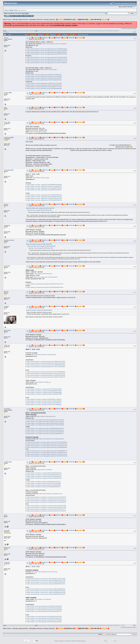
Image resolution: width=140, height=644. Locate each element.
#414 (135, 346)
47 (80, 31)
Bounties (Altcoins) (49, 20)
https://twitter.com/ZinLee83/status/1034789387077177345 (44, 87)
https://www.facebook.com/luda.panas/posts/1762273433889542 (46, 372)
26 (45, 31)
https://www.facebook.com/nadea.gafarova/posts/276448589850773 (47, 451)
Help (12, 16)
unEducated (8, 462)
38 (65, 31)
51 (87, 31)
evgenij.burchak (9, 240)
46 (78, 31)
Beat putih (7, 330)
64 (108, 31)
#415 (135, 409)
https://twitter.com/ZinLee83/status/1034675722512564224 (44, 78)
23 (40, 31)
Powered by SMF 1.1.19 (60, 641)
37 (63, 31)
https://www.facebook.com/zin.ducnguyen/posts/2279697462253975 (47, 54)
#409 (135, 241)
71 (4, 32)
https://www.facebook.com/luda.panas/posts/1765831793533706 (46, 377)
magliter (7, 306)
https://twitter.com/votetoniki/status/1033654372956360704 (44, 618)
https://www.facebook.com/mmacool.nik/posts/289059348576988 (46, 591)
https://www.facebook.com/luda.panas (45, 355)
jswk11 (6, 204)
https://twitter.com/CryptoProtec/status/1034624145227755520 (45, 422)
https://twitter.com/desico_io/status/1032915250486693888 (44, 393)
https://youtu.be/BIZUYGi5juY (38, 132)
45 (77, 31)
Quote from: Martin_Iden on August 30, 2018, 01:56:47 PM (40, 208)
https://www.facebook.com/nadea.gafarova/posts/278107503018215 (47, 456)
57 (97, 31)
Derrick (6, 292)
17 (29, 31)
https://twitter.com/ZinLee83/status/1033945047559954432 (44, 75)
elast (6, 515)
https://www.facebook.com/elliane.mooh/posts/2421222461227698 (47, 506)
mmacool (7, 562)
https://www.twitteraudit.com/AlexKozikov (46, 277)
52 (88, 31)
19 (33, 31)
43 (73, 31)
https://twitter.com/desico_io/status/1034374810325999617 (44, 476)
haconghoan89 (9, 170)
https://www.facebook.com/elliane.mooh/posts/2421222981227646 (47, 507)
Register (26, 16)
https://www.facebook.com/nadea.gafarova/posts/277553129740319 (47, 454)
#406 (135, 171)
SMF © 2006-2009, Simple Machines (76, 641)
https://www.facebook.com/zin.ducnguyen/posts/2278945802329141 (47, 52)
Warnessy (7, 548)
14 (24, 31)
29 (50, 31)
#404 (135, 123)
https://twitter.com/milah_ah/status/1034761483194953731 (44, 403)
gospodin (7, 530)
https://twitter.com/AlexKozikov (43, 274)
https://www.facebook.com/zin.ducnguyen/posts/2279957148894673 (47, 63)
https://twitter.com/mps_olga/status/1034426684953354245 (44, 197)
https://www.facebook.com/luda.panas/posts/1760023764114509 (46, 363)
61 (103, 31)
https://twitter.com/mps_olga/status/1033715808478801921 (44, 195)
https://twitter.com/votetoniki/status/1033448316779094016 (44, 606)
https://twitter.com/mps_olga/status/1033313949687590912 (44, 188)
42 (72, 31)
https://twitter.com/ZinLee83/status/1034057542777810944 (44, 83)
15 (26, 31)
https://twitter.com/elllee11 (45, 470)
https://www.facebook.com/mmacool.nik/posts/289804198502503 (46, 582)
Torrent (27, 13)
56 (95, 31)
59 (100, 31)
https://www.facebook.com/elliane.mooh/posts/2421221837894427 (47, 502)
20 (34, 31)
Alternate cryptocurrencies (20, 20)
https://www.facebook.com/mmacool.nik (46, 572)
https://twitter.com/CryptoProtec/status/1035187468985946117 (45, 434)
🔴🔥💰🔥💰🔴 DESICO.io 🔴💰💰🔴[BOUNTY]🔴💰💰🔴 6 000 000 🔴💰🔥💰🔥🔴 (83, 20)
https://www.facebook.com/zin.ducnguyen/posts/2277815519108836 (47, 57)
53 (90, 31)
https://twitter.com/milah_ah (43, 382)
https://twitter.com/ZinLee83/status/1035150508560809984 (44, 88)
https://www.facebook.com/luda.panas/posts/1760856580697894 (46, 365)
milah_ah (7, 345)
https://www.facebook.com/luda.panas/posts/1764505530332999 (46, 375)
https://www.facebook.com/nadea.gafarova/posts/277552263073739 (47, 446)
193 (7, 32)
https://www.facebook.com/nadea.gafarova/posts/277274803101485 (47, 444)
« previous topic (126, 28)
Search (17, 16)
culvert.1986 (8, 93)
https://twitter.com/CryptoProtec (46, 416)
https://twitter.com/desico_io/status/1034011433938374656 (44, 394)
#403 (135, 108)
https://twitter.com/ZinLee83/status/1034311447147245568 (44, 76)
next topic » (134, 627)
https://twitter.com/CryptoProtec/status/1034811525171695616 (45, 423)
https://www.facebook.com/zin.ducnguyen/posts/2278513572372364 (47, 59)
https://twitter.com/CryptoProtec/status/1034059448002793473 (45, 428)
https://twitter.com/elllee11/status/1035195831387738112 (44, 482)
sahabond (7, 137)
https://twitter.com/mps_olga (41, 178)
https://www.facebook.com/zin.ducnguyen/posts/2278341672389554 (47, 51)
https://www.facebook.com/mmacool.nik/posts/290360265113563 (46, 594)
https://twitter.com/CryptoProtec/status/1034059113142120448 (45, 420)
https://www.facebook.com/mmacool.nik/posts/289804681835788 (46, 592)
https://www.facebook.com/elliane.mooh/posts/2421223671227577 (47, 509)
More (31, 16)
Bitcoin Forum (7, 20)
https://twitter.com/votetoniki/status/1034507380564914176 (44, 611)
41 (70, 31)
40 (68, 31)
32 (55, 31)
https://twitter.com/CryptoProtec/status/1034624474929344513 (45, 430)
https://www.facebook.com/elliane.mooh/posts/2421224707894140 (47, 511)
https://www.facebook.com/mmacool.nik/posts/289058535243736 (46, 580)
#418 (135, 531)
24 (42, 31)
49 (83, 31)
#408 (135, 226)
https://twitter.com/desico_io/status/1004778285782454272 (44, 473)
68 (115, 31)
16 (28, 31)
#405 (135, 138)
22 (38, 31)
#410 (135, 267)
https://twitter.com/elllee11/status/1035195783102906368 (44, 483)
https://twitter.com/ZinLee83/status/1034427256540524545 (44, 85)
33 (57, 31)
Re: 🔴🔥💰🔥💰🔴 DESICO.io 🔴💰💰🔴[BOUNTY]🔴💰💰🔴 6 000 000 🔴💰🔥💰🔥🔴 (57, 38)
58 (98, 31)
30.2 (23, 13)
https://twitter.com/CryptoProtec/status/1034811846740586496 (45, 432)
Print (134, 32)
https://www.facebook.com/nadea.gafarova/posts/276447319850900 (47, 442)
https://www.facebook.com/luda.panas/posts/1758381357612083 (46, 362)
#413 (135, 331)
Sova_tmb (7, 122)
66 (112, 31)
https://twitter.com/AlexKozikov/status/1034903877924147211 (45, 284)
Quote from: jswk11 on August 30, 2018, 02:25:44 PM (39, 244)
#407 (135, 205)
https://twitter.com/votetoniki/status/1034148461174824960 (44, 620)
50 (85, 31)
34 (58, 31)
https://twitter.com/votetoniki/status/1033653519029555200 (44, 608)
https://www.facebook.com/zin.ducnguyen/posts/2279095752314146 (47, 61)
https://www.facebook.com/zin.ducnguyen (55, 44)
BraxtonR (7, 266)
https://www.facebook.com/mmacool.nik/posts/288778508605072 (46, 589)
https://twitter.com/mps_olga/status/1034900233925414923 (44, 198)
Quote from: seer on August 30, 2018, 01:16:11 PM (40, 210)
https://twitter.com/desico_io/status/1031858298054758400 (44, 391)
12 (21, 31)
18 (31, 31)
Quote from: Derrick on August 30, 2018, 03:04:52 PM (39, 310)
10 (18, 31)
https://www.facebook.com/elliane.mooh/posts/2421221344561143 (47, 501)
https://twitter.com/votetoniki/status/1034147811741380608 (44, 610)
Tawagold (7, 225)
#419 (135, 548)
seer (5, 107)
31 (53, 31)
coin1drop (7, 409)
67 (113, 31)
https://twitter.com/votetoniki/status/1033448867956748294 (44, 617)
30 (52, 31)
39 (67, 31)
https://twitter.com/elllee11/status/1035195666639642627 (44, 487)
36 (62, 31)
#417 (135, 516)
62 (105, 31)
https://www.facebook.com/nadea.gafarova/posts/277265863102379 (47, 453)
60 (102, 31)
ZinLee (6, 38)
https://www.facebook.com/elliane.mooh (51, 494)
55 (93, 31)
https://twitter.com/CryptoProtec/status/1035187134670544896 (45, 425)
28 (48, 31)
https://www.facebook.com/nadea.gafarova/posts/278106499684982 (47, 447)
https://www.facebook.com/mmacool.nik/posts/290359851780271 (46, 584)
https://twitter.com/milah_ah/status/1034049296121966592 (44, 399)
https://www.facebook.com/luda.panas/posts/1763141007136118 (46, 374)
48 (82, 31)
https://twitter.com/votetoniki (43, 599)
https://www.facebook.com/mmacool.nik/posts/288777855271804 (46, 579)
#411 (135, 292)
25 (43, 31)
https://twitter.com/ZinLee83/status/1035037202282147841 (44, 80)
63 (107, 31)
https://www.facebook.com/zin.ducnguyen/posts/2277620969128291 (47, 49)
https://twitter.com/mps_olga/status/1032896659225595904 (44, 185)
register (24, 10)
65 (110, 31)
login (19, 10)
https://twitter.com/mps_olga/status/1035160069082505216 (44, 200)
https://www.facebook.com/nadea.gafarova (52, 439)
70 (118, 31)
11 (19, 31)
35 (60, 31)
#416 (135, 463)
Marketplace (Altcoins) (36, 20)
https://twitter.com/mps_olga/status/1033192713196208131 (44, 186)
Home (8, 16)
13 (23, 31)
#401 (135, 39)
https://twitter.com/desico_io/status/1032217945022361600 (44, 389)
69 (117, 31)
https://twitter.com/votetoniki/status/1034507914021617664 (44, 622)
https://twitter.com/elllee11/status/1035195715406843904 (44, 485)
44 (75, 31)
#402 (135, 94)
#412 (135, 307)
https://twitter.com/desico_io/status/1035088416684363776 (44, 475)
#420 (135, 563)
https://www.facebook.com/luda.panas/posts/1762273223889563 (46, 367)
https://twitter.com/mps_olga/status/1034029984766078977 (44, 190)
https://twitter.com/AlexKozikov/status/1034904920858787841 (45, 287)
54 (92, 31)
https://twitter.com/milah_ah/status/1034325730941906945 (44, 401)
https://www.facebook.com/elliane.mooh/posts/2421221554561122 (47, 499)
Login (21, 16)
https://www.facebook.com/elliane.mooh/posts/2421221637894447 (47, 497)
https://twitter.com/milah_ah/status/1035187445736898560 (44, 405)
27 (47, 31)
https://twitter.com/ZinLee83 (49, 69)
